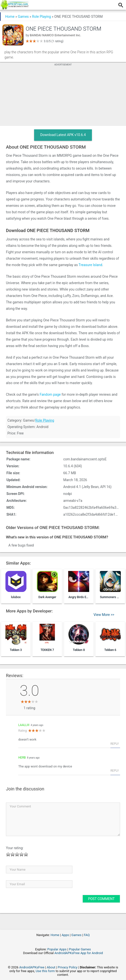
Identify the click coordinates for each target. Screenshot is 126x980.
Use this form (45, 971)
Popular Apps (57, 949)
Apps (65, 935)
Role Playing (42, 17)
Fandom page (50, 394)
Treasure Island (90, 265)
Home (10, 17)
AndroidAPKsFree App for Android (79, 953)
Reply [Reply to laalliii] (115, 744)
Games (23, 17)
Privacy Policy (67, 967)
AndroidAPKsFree (32, 967)
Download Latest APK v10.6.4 (63, 135)
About (51, 967)
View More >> (104, 615)
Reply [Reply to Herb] (115, 771)
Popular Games (80, 949)
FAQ (87, 935)
